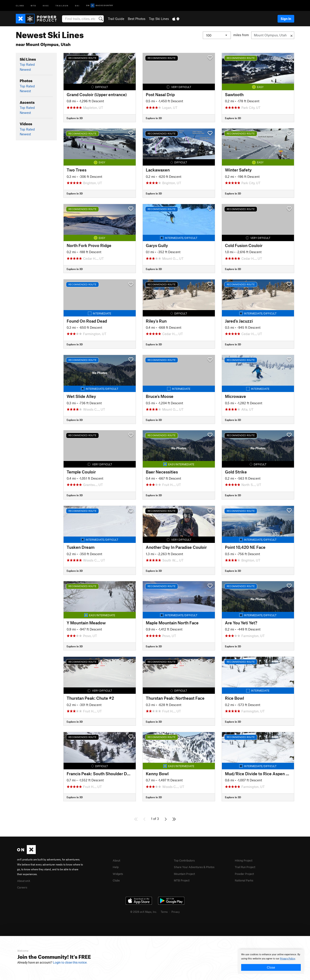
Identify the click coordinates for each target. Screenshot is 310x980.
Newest (25, 69)
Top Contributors (186, 860)
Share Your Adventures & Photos (198, 867)
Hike (46, 5)
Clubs (117, 879)
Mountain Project (187, 873)
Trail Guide (116, 19)
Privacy (176, 911)
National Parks (246, 879)
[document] (271, 962)
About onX (25, 880)
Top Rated (27, 64)
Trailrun (62, 5)
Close (271, 967)
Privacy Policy (288, 959)
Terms (164, 911)
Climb (20, 5)
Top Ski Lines (159, 19)
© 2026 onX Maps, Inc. (144, 911)
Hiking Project (245, 860)
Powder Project (246, 873)
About (117, 860)
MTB (33, 5)
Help (116, 867)
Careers (23, 887)
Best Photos (137, 19)
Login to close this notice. (70, 962)
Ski (77, 5)
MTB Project (183, 879)
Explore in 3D (75, 118)
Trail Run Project (247, 867)
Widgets (119, 873)
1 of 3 (155, 819)
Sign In (286, 19)
